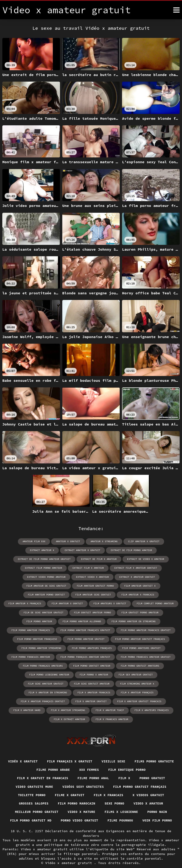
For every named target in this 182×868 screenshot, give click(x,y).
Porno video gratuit (79, 811)
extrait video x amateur (93, 577)
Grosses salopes (32, 794)
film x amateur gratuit (91, 692)
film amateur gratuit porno (95, 586)
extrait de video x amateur (145, 559)
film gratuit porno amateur (121, 612)
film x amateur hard (28, 700)
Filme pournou (121, 811)
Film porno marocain (76, 794)
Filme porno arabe (77, 760)
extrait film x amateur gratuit (135, 568)
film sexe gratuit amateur (155, 674)
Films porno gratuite (30, 760)
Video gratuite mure (33, 777)
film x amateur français (158, 683)
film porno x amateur (24, 674)
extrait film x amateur (88, 568)
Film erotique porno (153, 760)
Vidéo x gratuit (46, 752)
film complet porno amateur (133, 603)
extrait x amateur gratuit (136, 577)
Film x (125, 768)
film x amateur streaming (68, 700)
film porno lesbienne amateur (139, 665)
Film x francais (109, 786)
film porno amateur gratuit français (90, 639)
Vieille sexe (139, 752)
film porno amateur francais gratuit (96, 630)
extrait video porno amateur (47, 577)
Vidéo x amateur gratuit (70, 854)
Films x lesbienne (122, 803)
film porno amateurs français (43, 647)
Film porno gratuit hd (29, 811)
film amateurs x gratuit (88, 603)
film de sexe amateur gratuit (26, 612)
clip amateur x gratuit (143, 541)
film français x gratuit (94, 752)
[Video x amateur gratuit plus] (176, 10)
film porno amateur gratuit (37, 639)
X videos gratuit (150, 786)
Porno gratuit (154, 768)
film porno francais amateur (140, 647)
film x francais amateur (112, 709)
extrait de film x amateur (99, 559)
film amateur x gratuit (46, 603)
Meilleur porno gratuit (35, 803)
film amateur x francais (116, 594)
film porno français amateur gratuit (37, 656)
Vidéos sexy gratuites (83, 777)
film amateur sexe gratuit (72, 594)
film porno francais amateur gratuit (96, 656)
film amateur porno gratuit (26, 594)
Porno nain (159, 803)
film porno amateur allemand (40, 621)
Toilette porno (30, 786)
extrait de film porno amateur (131, 550)
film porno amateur (162, 612)
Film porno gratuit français (141, 777)
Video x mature (81, 803)
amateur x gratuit (68, 541)
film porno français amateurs (150, 656)
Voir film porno (159, 811)
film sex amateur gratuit (65, 674)
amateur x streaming (104, 541)
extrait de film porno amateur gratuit (45, 559)
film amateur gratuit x (139, 586)
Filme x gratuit (69, 786)
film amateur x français (158, 594)
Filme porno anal (93, 768)
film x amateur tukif (109, 700)
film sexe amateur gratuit (109, 674)
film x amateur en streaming (70, 683)
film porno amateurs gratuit (92, 647)
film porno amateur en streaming (91, 621)
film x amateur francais (116, 683)
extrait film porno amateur (44, 568)
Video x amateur (150, 794)
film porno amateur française (150, 630)
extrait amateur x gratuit (83, 550)
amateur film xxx (35, 541)
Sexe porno (115, 794)
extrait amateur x (43, 550)
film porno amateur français (142, 621)
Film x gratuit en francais (42, 768)
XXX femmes (114, 760)
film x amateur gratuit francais (139, 692)
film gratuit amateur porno (75, 612)
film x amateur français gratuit (44, 692)
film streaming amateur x (24, 683)
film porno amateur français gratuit (37, 630)
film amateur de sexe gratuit (47, 586)
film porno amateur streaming (144, 639)
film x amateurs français (151, 700)
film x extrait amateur (70, 709)
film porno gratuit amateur (42, 665)
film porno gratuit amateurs (90, 665)
